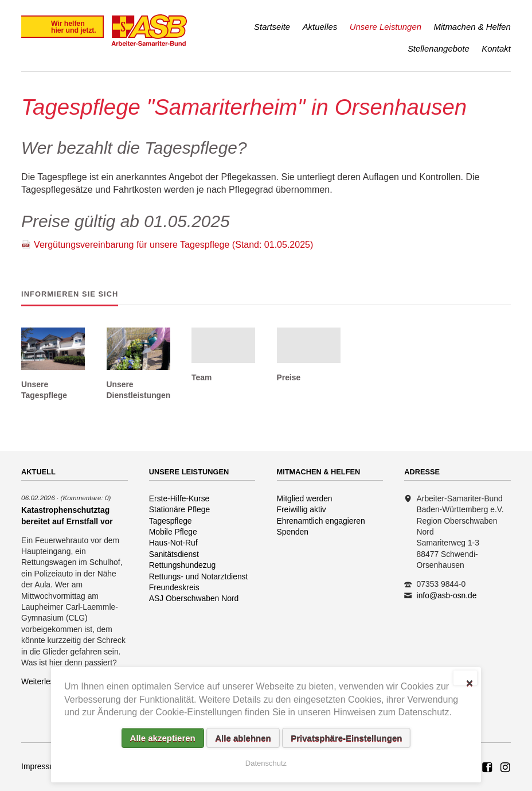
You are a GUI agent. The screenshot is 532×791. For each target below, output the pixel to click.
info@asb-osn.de (447, 595)
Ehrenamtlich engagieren (321, 521)
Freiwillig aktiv (302, 509)
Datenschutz (266, 763)
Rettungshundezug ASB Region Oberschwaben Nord (506, 768)
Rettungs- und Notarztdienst (199, 576)
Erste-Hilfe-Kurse (179, 498)
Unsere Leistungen (386, 27)
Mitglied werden (305, 498)
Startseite (272, 27)
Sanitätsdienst (174, 554)
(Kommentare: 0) (86, 498)
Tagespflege (171, 521)
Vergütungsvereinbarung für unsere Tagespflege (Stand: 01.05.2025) (173, 245)
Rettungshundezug (182, 565)
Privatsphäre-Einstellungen (346, 738)
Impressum (41, 766)
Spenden (293, 532)
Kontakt (496, 48)
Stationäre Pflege (179, 509)
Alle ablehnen (243, 738)
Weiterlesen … (47, 681)
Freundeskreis (174, 587)
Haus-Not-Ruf (173, 543)
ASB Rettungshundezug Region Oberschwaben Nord (487, 768)
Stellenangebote (439, 48)
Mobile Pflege (173, 532)
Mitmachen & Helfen (472, 27)
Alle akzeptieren (163, 738)
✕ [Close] (469, 682)
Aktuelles (320, 27)
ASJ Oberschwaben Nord (194, 598)
